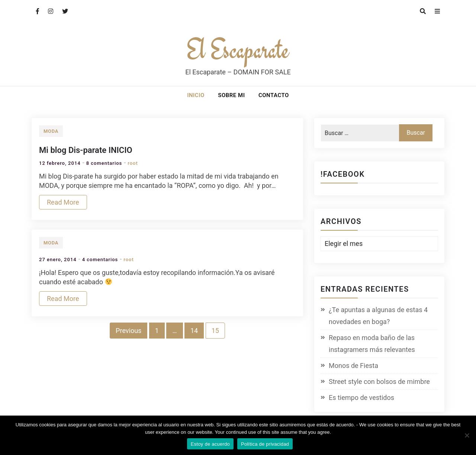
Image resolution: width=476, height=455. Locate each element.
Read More (63, 202)
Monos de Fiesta (353, 366)
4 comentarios (100, 259)
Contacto (274, 95)
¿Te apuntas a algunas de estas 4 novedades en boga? (378, 316)
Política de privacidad (265, 444)
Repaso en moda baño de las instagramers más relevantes (372, 344)
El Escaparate (238, 49)
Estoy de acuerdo (210, 444)
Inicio (196, 95)
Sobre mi (231, 95)
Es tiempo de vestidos (361, 398)
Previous (128, 331)
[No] (467, 435)
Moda (51, 131)
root (133, 163)
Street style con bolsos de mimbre (379, 382)
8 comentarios (104, 163)
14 (194, 331)
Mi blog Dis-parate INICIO (86, 150)
